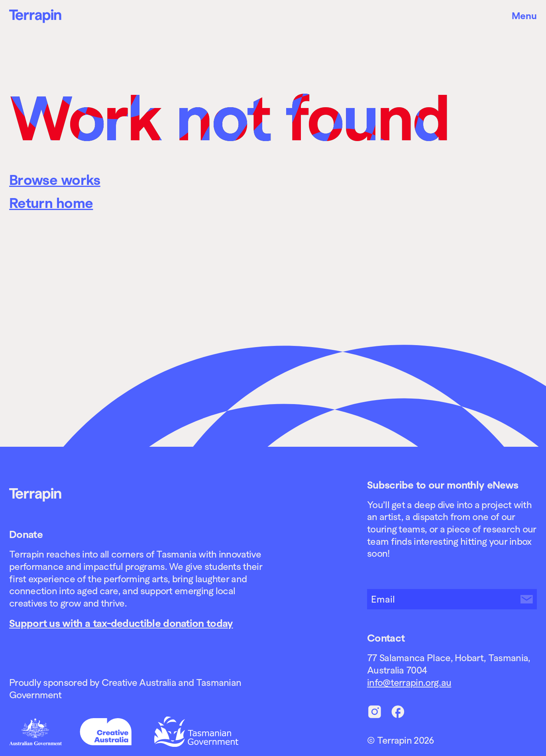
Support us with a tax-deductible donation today (121, 623)
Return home (51, 203)
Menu (524, 16)
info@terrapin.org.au (409, 682)
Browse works (55, 180)
